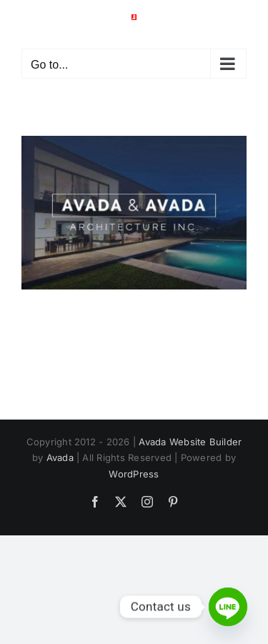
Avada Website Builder (190, 442)
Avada (60, 457)
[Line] (228, 607)
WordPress (134, 474)
